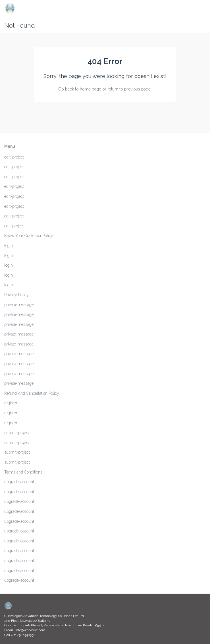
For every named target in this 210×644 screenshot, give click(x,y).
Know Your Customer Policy (29, 236)
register (11, 403)
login (9, 246)
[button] (203, 8)
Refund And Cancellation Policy (32, 393)
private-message (19, 304)
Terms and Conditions (23, 472)
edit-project (14, 157)
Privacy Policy (16, 295)
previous (132, 89)
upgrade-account (19, 482)
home (85, 89)
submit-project (17, 433)
